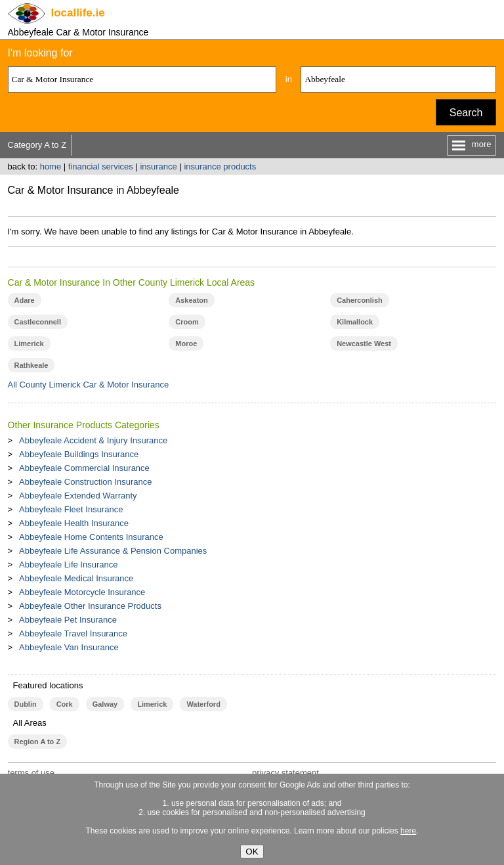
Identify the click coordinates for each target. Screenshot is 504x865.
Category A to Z (37, 145)
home (51, 166)
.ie (78, 13)
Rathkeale (31, 365)
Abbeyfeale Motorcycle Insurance (82, 592)
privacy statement (285, 773)
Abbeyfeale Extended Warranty (78, 496)
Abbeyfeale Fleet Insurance (71, 509)
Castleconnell (38, 322)
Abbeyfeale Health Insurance (74, 523)
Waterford (203, 704)
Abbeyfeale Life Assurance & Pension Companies (113, 551)
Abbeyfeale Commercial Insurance (84, 468)
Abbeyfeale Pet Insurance (68, 620)
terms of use (31, 773)
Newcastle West (364, 344)
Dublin (26, 704)
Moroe (186, 344)
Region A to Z (38, 742)
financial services (101, 166)
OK (252, 852)
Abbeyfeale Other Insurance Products (90, 606)
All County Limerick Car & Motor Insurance (89, 385)
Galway (105, 704)
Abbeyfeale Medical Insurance (76, 578)
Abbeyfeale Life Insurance (68, 565)
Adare (25, 300)
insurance (158, 166)
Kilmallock (355, 322)
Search (466, 113)
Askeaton (191, 300)
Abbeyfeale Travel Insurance (73, 633)
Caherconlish (360, 300)
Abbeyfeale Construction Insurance (85, 482)
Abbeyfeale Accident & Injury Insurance (93, 440)
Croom (187, 322)
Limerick (29, 344)
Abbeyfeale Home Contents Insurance (91, 537)
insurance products (220, 166)
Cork (65, 704)
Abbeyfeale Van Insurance (69, 647)
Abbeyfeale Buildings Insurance (79, 454)
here (408, 831)
